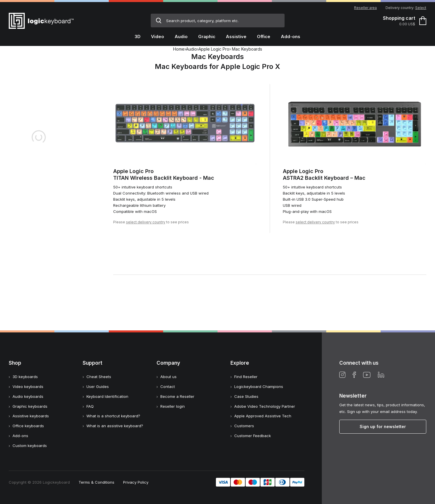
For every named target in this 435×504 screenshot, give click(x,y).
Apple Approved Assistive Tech (263, 416)
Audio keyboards (28, 396)
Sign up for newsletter (383, 426)
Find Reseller (246, 377)
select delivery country (146, 222)
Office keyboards (28, 426)
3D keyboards (25, 377)
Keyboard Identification (107, 396)
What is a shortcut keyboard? (113, 416)
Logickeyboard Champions (259, 387)
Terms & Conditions (96, 482)
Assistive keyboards (31, 416)
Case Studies (246, 396)
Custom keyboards (30, 446)
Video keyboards (28, 387)
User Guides (98, 387)
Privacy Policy (136, 482)
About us (168, 377)
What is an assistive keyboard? (115, 426)
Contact (168, 387)
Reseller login (173, 406)
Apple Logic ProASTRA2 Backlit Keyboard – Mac (324, 174)
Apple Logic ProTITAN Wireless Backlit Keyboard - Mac (164, 174)
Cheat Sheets (99, 377)
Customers (244, 426)
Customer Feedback (253, 436)
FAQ (90, 406)
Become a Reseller (177, 396)
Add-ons (20, 436)
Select (421, 8)
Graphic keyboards (30, 406)
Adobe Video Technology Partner (265, 406)
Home (179, 49)
